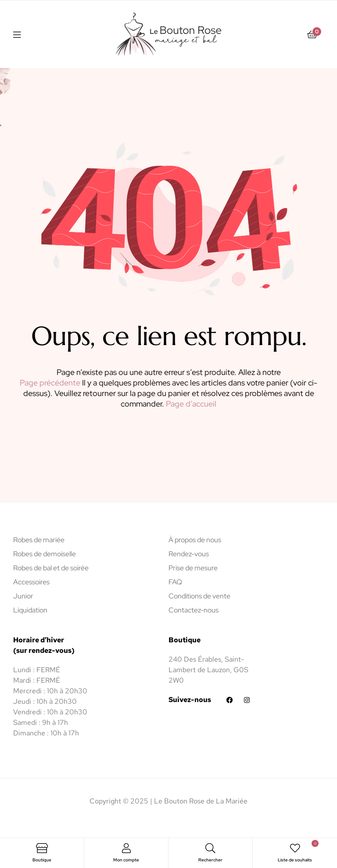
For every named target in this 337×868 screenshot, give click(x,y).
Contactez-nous (194, 610)
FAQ (175, 582)
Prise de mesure (193, 568)
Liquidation (30, 610)
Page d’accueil (191, 404)
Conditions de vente (199, 596)
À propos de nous (195, 540)
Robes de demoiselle (45, 554)
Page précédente (50, 383)
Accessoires (31, 582)
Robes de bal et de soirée (51, 568)
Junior (23, 596)
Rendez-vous (189, 554)
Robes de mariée (39, 540)
